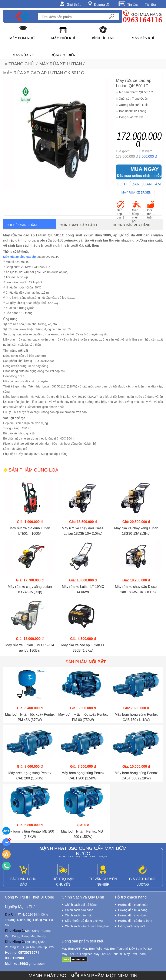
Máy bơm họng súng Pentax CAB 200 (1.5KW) (30, 776)
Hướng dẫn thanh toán (133, 905)
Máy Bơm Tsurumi (116, 949)
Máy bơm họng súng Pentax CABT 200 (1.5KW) (83, 776)
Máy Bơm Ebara (135, 954)
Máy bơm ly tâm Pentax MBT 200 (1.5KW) (83, 834)
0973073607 (28, 953)
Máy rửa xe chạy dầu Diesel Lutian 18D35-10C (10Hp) (136, 589)
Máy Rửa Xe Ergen (136, 192)
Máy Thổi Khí (63, 38)
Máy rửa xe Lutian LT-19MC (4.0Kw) (83, 589)
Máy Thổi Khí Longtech (77, 954)
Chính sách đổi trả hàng (81, 905)
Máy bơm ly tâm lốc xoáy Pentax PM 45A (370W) (30, 717)
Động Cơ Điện (63, 55)
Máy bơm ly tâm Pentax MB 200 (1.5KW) (30, 834)
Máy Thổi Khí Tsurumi (108, 954)
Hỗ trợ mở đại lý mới (132, 926)
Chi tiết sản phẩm (21, 225)
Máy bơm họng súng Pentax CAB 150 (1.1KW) (136, 717)
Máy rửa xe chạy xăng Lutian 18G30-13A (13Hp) (136, 531)
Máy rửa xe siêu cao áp (19, 257)
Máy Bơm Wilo (92, 949)
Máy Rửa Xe (23, 55)
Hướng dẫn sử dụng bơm (135, 921)
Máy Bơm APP (71, 949)
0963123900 (14, 958)
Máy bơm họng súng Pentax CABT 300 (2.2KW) (136, 776)
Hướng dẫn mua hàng (132, 225)
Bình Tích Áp (103, 38)
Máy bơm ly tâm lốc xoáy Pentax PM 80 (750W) (83, 717)
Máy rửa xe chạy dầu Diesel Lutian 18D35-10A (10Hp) (83, 531)
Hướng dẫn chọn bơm (133, 915)
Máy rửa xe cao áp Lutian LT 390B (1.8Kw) (83, 648)
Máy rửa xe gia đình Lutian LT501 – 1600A (30, 531)
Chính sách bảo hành (78, 225)
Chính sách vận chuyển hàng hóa (87, 926)
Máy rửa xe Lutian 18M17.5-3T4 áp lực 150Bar (30, 648)
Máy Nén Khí (143, 38)
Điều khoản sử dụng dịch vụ (84, 921)
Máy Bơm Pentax (141, 949)
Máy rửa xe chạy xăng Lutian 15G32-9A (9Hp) (30, 589)
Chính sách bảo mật (78, 915)
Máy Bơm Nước (23, 38)
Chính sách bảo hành (79, 910)
